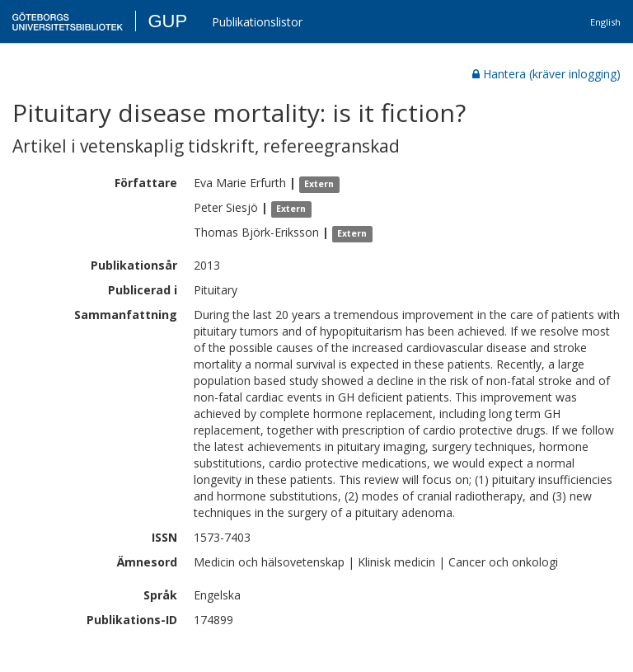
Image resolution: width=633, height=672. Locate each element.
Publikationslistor (257, 22)
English (605, 22)
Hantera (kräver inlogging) (546, 74)
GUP (167, 21)
